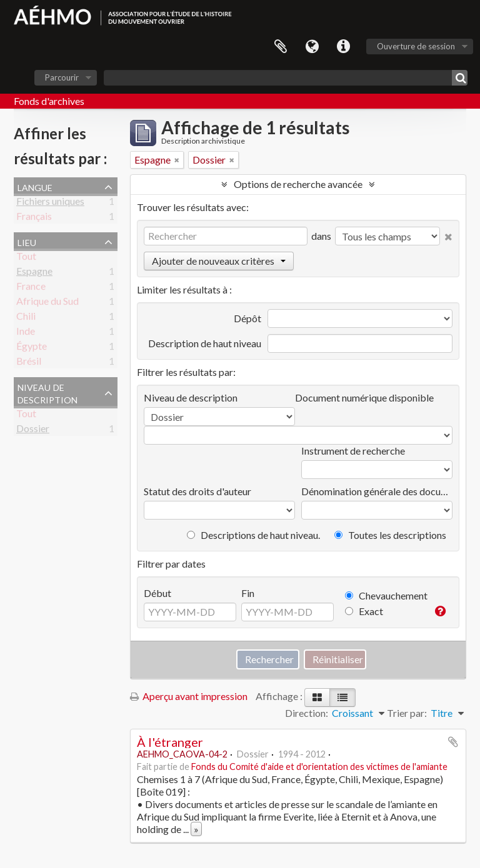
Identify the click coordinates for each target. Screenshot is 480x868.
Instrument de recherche (353, 451)
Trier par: (407, 713)
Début (157, 593)
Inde (26, 333)
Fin (248, 593)
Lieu (27, 241)
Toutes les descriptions (390, 535)
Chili (26, 318)
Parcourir (62, 77)
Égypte (32, 348)
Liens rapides (343, 47)
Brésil (29, 363)
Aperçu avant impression (189, 696)
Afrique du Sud (47, 303)
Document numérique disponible (364, 397)
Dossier (33, 431)
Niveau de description (47, 392)
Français (34, 218)
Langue (312, 47)
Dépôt (247, 318)
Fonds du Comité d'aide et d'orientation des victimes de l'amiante (319, 767)
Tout (26, 258)
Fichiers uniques (50, 203)
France (31, 288)
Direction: (307, 713)
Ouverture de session (416, 46)
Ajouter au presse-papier (453, 742)
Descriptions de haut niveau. (253, 535)
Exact (364, 611)
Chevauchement (386, 595)
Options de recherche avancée (298, 184)
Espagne (34, 273)
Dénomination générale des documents (377, 491)
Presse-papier (281, 47)
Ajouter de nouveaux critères (219, 261)
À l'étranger (170, 742)
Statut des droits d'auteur (197, 491)
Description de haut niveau (205, 343)
